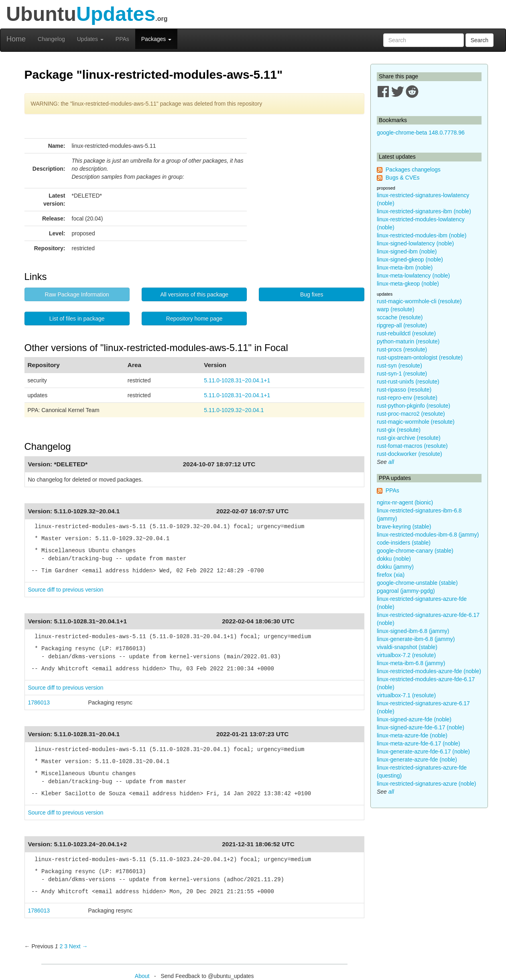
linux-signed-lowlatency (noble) (415, 243)
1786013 (39, 702)
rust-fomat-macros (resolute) (412, 446)
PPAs (122, 39)
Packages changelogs (413, 169)
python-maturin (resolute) (408, 341)
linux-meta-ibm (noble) (405, 267)
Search (480, 40)
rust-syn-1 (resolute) (402, 374)
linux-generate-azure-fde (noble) (417, 759)
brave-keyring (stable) (404, 527)
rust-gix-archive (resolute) (409, 438)
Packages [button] (156, 39)
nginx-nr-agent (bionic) (405, 502)
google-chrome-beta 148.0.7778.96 (421, 133)
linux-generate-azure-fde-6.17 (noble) (423, 751)
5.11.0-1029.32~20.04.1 (234, 410)
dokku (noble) (394, 559)
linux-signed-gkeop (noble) (410, 259)
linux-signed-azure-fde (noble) (414, 719)
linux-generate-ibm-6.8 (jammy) (416, 639)
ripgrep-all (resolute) (402, 325)
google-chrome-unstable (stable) (417, 583)
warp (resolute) (395, 309)
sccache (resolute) (400, 317)
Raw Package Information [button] (77, 294)
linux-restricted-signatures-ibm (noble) (424, 211)
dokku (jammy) (395, 567)
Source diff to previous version (66, 590)
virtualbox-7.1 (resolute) (406, 695)
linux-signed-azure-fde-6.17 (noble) (421, 727)
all (391, 462)
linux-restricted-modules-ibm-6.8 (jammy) (428, 535)
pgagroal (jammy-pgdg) (406, 591)
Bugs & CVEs (403, 178)
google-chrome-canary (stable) (415, 551)
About (142, 976)
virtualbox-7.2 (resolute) (406, 655)
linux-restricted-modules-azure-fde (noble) (429, 671)
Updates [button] (90, 39)
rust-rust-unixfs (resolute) (408, 382)
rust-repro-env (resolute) (407, 398)
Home (16, 39)
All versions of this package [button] (194, 294)
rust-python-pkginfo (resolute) (414, 406)
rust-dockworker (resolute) (409, 454)
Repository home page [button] (194, 318)
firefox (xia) (391, 575)
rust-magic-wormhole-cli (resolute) (419, 301)
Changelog (51, 39)
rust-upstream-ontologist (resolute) (420, 357)
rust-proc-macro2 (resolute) (411, 414)
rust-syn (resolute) (399, 365)
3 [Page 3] (66, 946)
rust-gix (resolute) (399, 430)
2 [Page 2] (61, 946)
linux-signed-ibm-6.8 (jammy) (413, 631)
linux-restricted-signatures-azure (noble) (426, 784)
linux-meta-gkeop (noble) (408, 284)
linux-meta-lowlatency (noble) (413, 276)
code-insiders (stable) (404, 543)
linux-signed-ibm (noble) (407, 251)
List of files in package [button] (77, 318)
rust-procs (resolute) (402, 349)
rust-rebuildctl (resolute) (406, 333)
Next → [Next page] (78, 946)
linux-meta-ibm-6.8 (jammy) (411, 663)
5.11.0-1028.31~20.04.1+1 (237, 380)
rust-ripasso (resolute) (404, 390)
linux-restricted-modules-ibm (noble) (422, 235)
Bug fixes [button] (312, 294)
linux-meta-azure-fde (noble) (412, 735)
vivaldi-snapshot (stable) (407, 647)
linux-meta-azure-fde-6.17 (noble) (419, 743)
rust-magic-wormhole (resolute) (416, 422)
